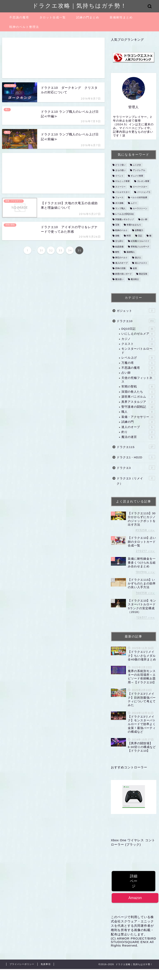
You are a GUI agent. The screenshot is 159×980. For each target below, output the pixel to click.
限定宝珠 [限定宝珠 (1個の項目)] (143, 274)
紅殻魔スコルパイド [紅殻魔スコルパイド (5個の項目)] (140, 241)
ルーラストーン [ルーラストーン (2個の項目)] (140, 209)
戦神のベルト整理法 (24, 27)
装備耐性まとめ (121, 17)
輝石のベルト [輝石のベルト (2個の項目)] (121, 258)
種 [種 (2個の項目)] (150, 236)
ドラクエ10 (136, 321)
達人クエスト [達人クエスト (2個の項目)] (141, 263)
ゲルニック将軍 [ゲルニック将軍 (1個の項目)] (122, 181)
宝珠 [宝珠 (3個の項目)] (117, 225)
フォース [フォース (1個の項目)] (119, 198)
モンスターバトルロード (138, 350)
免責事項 (46, 964)
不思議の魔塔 (19, 17)
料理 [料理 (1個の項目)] (129, 236)
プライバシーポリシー (22, 964)
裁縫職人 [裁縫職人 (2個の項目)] (131, 252)
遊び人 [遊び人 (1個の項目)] (138, 258)
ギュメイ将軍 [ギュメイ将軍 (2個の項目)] (137, 176)
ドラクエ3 (136, 468)
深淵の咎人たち (138, 392)
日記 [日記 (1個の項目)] (140, 236)
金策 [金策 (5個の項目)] (135, 268)
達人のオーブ (138, 427)
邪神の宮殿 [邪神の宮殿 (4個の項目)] (120, 268)
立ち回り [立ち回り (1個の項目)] (119, 241)
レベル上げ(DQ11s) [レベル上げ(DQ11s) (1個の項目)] (124, 214)
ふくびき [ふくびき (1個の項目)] (137, 165)
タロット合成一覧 (53, 17)
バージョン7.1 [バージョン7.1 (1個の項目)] (144, 192)
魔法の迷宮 (138, 437)
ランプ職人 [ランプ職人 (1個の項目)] (120, 209)
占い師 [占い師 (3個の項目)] (144, 219)
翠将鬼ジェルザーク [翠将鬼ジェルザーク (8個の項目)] (140, 247)
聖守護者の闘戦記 (138, 407)
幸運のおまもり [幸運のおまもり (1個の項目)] (134, 225)
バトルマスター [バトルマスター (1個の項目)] (122, 192)
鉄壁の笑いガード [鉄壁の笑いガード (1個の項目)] (123, 274)
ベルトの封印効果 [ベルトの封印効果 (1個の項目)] (139, 198)
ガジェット (136, 310)
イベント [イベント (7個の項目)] (119, 176)
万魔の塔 (138, 363)
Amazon (135, 898)
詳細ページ (134, 881)
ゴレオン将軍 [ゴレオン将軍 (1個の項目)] (143, 181)
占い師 (138, 373)
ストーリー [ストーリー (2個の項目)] (120, 187)
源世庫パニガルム (138, 397)
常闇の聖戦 (138, 387)
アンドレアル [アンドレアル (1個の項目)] (139, 170)
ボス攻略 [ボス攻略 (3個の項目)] (119, 203)
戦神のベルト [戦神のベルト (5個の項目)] (121, 230)
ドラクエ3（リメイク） (136, 481)
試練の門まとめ (88, 17)
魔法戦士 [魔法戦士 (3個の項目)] (135, 279)
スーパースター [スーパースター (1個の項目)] (140, 187)
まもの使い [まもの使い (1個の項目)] (120, 170)
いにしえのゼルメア (138, 334)
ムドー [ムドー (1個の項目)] (134, 203)
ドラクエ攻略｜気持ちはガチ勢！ (80, 6)
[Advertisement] (53, 58)
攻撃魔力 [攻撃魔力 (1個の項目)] (139, 230)
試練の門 (138, 422)
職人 (138, 412)
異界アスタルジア (138, 402)
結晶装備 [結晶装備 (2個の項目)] (119, 247)
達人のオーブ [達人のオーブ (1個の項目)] (121, 263)
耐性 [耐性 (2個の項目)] (117, 252)
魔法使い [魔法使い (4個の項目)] (119, 279)
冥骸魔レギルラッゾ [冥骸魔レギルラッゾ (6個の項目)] (125, 219)
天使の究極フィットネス (138, 380)
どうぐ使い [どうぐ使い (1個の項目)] (120, 165)
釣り (138, 432)
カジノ (138, 339)
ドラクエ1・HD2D (136, 457)
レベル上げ (138, 358)
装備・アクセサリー (138, 417)
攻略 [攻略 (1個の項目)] (117, 236)
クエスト (138, 344)
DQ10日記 (138, 329)
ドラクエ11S (136, 447)
